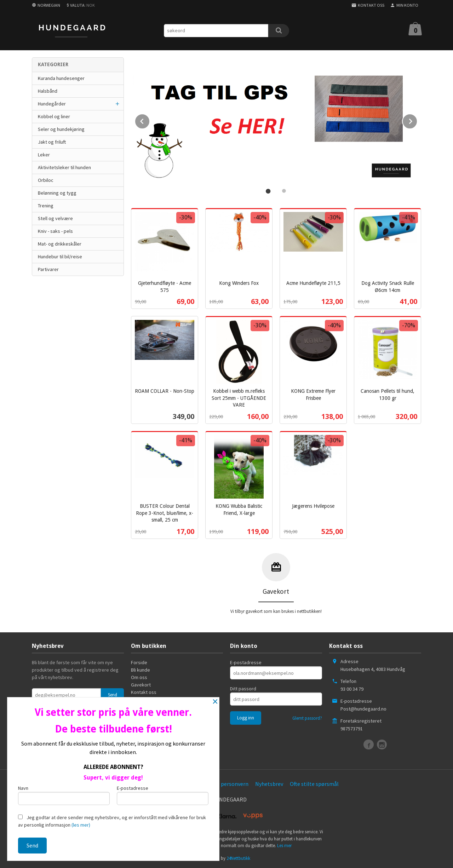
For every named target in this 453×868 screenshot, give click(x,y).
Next (417, 120)
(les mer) (81, 825)
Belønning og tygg (57, 193)
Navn (64, 795)
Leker (44, 155)
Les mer (284, 845)
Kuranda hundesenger (61, 78)
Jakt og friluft (52, 142)
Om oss (139, 677)
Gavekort (141, 684)
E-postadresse (246, 662)
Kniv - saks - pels (55, 231)
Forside (139, 662)
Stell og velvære (55, 218)
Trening (46, 206)
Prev (150, 120)
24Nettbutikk (238, 858)
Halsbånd (48, 91)
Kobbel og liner (54, 116)
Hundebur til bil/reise (60, 257)
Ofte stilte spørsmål (314, 783)
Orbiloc (46, 180)
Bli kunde (141, 669)
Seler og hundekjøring (61, 129)
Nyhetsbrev (269, 783)
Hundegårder (52, 104)
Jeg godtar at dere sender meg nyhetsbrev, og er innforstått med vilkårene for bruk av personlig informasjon (112, 821)
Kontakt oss (144, 691)
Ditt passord (243, 688)
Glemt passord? (307, 717)
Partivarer (48, 269)
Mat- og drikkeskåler (60, 244)
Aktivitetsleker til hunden (64, 167)
